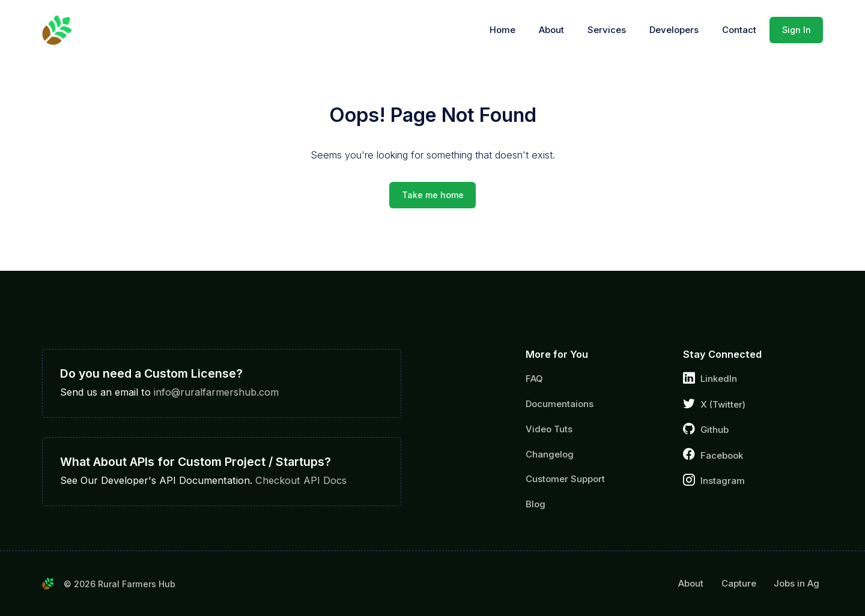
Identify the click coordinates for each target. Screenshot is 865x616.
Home (502, 30)
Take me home (433, 195)
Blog (536, 504)
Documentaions (560, 404)
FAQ (534, 379)
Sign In (797, 30)
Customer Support (565, 479)
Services (607, 30)
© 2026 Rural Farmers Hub (120, 584)
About (551, 30)
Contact (739, 30)
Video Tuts (549, 429)
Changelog (550, 454)
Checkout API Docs (301, 480)
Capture (739, 584)
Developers (674, 30)
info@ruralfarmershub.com (216, 392)
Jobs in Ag (797, 584)
